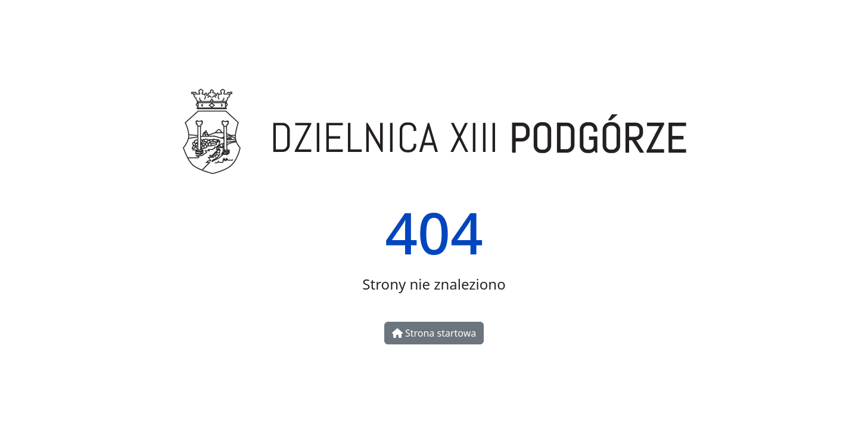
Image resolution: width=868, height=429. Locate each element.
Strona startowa (434, 333)
